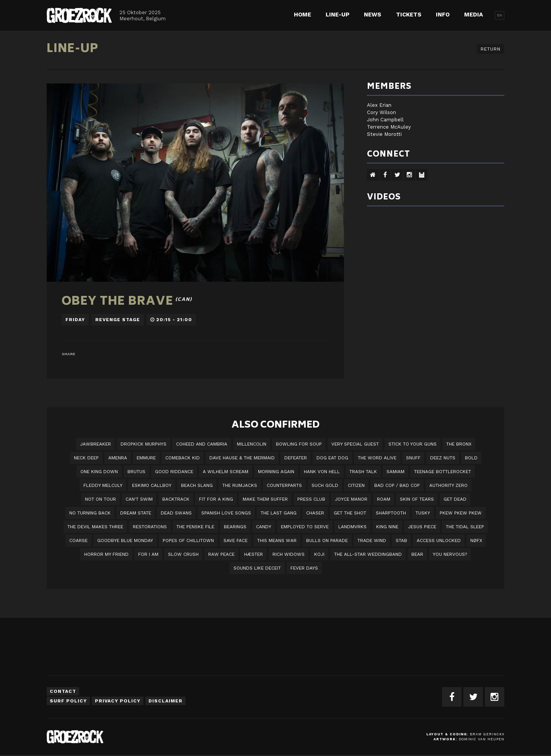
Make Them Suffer (265, 499)
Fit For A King (216, 499)
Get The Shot (350, 513)
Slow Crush (183, 554)
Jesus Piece (422, 527)
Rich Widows (289, 554)
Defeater (296, 458)
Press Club (311, 499)
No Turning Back (90, 513)
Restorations (150, 527)
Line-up (337, 15)
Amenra (118, 458)
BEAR (417, 554)
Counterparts (284, 485)
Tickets (409, 15)
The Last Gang (279, 513)
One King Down (99, 472)
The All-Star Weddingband (368, 554)
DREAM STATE (136, 513)
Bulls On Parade (327, 540)
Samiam (395, 472)
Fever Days (304, 568)
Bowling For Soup (299, 444)
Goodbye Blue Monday (125, 540)
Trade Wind (372, 540)
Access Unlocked (439, 540)
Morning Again (276, 472)
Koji (319, 554)
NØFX (476, 540)
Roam (384, 499)
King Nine (387, 527)
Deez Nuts (443, 458)
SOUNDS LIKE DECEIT (257, 568)
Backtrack (176, 499)
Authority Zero (448, 485)
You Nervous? (450, 554)
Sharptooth (391, 513)
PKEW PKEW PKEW (461, 513)
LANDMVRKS (352, 527)
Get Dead (455, 499)
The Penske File (195, 527)
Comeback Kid (183, 458)
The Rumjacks (240, 485)
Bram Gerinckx (487, 734)
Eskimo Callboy (152, 485)
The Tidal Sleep (465, 527)
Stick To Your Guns (412, 444)
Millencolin (252, 444)
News (372, 15)
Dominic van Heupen (482, 739)
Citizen (356, 485)
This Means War (277, 540)
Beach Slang (197, 485)
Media (474, 15)
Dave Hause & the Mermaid (242, 458)
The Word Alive (377, 458)
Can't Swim (139, 499)
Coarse (78, 540)
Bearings (235, 527)
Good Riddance (174, 472)
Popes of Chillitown (188, 540)
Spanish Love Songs (226, 513)
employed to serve (305, 527)
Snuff (413, 458)
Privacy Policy (118, 701)
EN (500, 15)
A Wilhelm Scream (226, 472)
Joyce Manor (351, 499)
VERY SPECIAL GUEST (355, 444)
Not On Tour (100, 499)
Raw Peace (221, 554)
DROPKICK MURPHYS (143, 444)
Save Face (236, 540)
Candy (264, 527)
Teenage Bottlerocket (443, 472)
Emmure (146, 458)
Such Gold (325, 485)
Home (302, 15)
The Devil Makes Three (95, 527)
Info (443, 15)
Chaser (315, 513)
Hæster (253, 554)
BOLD (471, 458)
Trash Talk (363, 472)
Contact (63, 691)
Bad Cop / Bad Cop (397, 485)
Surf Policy (68, 701)
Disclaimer (165, 701)
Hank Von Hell (322, 472)
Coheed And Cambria (202, 444)
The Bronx (459, 444)
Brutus (136, 472)
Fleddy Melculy (103, 485)
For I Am (148, 554)
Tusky (423, 513)
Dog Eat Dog (332, 458)
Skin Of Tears (417, 499)
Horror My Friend (106, 554)
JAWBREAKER (95, 444)
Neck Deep (86, 458)
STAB (401, 540)
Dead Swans (176, 513)
